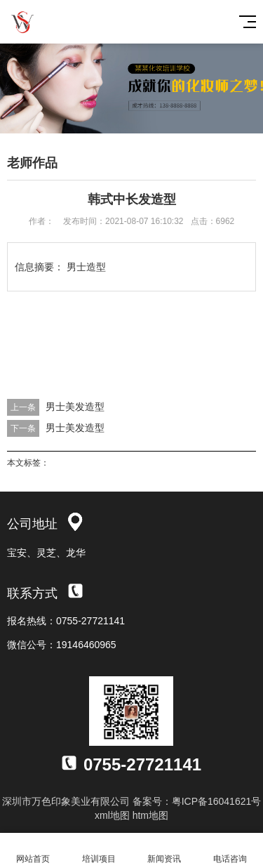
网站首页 (33, 851)
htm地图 (150, 815)
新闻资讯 (165, 851)
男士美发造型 (75, 407)
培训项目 (99, 851)
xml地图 (112, 815)
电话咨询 (230, 851)
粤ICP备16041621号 (217, 801)
